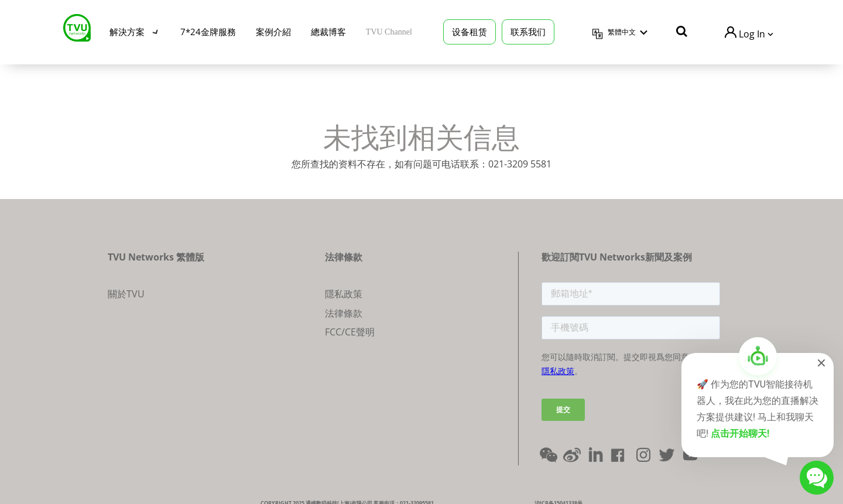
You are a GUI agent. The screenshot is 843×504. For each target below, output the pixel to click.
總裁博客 (328, 30)
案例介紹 (273, 30)
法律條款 (344, 313)
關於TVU (126, 294)
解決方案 (127, 30)
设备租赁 (470, 30)
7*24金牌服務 (208, 30)
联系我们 (528, 30)
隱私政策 (344, 294)
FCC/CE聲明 (350, 332)
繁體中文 (622, 31)
